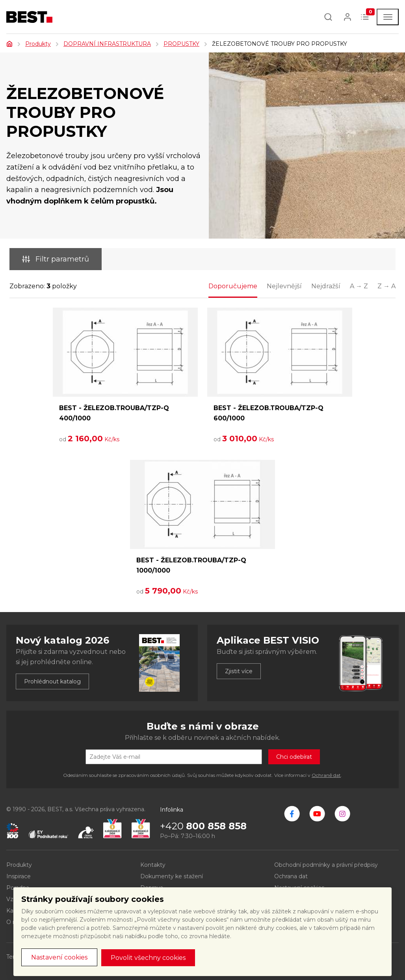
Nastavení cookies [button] (59, 957)
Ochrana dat (291, 876)
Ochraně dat (326, 775)
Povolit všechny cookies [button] (148, 958)
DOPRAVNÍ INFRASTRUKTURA (107, 44)
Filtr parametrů (56, 259)
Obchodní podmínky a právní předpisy (326, 865)
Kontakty (153, 865)
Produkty (38, 44)
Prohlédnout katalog (52, 681)
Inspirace (19, 876)
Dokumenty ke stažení (172, 876)
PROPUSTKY (181, 44)
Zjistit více (239, 671)
